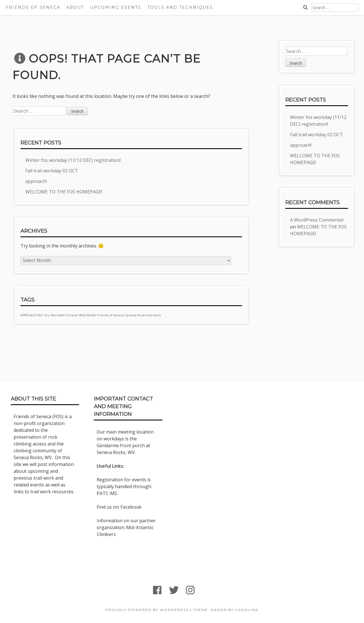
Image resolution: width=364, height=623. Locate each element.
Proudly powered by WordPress (147, 610)
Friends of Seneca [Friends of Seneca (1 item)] (110, 315)
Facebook (131, 507)
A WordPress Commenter (317, 220)
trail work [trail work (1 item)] (154, 315)
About (75, 7)
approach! (36, 181)
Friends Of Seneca (33, 7)
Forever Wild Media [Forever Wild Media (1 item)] (81, 315)
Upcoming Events (116, 7)
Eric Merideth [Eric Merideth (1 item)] (55, 315)
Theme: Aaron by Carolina (226, 610)
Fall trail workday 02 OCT (52, 171)
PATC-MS (107, 493)
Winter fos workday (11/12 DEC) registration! (73, 160)
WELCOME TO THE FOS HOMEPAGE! (64, 192)
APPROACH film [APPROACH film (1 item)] (32, 315)
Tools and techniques (180, 7)
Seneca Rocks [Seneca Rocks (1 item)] (135, 315)
